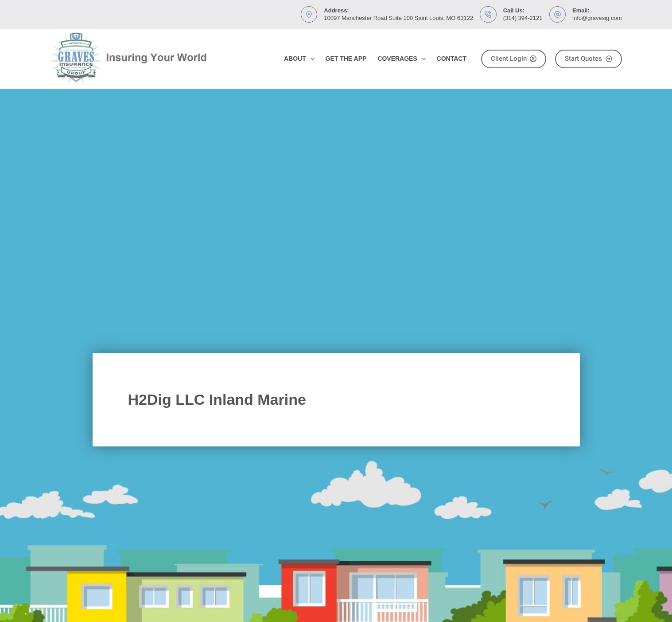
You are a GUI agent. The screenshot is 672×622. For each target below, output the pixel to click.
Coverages (403, 59)
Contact (452, 59)
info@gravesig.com (597, 18)
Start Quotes (588, 59)
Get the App (346, 59)
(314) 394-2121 (523, 18)
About (301, 59)
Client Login (514, 59)
